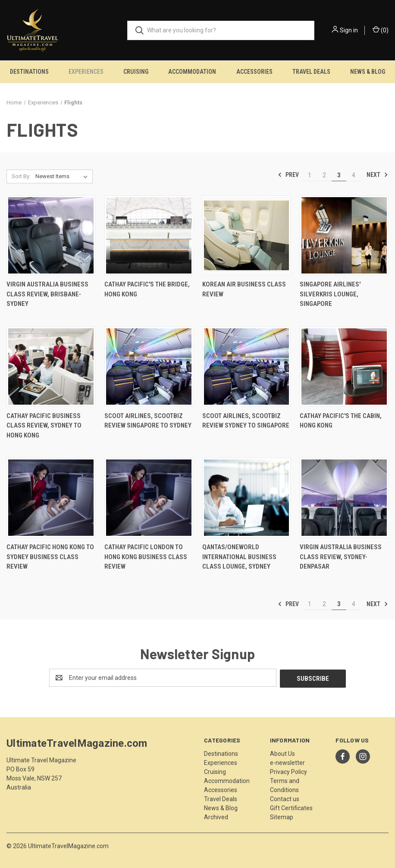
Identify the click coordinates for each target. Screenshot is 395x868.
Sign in (349, 30)
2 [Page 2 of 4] (324, 175)
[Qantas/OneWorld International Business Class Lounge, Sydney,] (247, 498)
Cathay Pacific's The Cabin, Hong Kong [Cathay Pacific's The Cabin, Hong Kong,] (341, 421)
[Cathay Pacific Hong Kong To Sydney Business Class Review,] (51, 498)
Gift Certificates (291, 807)
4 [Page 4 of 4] (354, 175)
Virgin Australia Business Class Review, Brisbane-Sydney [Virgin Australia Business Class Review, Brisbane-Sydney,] (47, 294)
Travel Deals (311, 72)
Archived (216, 816)
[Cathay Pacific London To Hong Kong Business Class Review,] (149, 498)
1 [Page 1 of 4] (310, 175)
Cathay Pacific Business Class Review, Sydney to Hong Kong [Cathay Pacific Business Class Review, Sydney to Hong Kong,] (44, 426)
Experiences (86, 72)
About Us (282, 753)
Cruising (136, 72)
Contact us (285, 798)
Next (377, 175)
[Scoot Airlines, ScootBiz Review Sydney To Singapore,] (247, 366)
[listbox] (63, 176)
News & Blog (368, 72)
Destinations (29, 72)
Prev (288, 175)
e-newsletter (287, 762)
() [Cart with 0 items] (381, 30)
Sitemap (282, 816)
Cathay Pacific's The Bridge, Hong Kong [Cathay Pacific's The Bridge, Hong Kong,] (147, 289)
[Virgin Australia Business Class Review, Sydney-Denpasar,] (344, 498)
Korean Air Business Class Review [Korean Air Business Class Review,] (244, 289)
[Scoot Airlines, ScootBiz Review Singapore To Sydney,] (149, 366)
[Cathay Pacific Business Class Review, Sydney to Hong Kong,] (51, 366)
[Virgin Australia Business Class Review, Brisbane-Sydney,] (51, 235)
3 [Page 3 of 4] (339, 175)
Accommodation (192, 72)
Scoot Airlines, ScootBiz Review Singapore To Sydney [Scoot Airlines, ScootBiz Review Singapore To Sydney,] (148, 421)
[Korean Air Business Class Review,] (247, 235)
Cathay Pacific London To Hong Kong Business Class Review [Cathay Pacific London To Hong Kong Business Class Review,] (146, 557)
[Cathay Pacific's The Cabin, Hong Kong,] (344, 366)
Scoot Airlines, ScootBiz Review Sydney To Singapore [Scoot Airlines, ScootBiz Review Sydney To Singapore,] (246, 421)
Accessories (254, 72)
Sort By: (21, 176)
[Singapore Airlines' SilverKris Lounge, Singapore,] (344, 235)
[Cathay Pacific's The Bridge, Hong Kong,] (149, 235)
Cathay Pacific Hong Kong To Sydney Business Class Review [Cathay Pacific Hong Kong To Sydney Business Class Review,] (50, 557)
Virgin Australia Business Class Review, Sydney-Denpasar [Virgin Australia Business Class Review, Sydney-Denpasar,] (341, 557)
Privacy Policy (288, 771)
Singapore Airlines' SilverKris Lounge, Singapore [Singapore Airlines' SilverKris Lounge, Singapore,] (330, 294)
